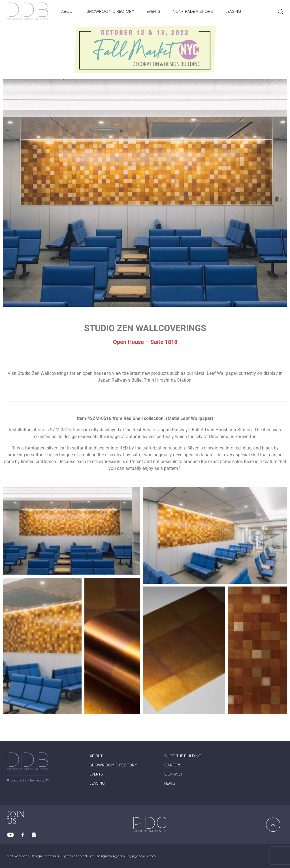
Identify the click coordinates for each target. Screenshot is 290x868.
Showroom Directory (110, 11)
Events (153, 11)
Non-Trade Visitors (193, 11)
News (170, 783)
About (68, 11)
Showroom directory (113, 765)
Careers (173, 765)
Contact (173, 774)
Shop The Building (183, 756)
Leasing (233, 11)
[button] (71, 531)
